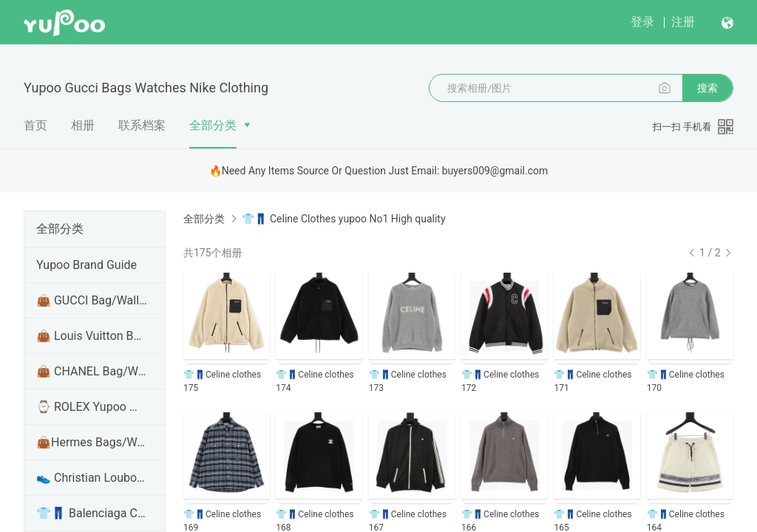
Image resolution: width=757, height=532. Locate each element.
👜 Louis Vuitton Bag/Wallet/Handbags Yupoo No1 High (92, 336)
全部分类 (213, 125)
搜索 (707, 88)
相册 (83, 125)
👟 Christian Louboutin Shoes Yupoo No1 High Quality (92, 478)
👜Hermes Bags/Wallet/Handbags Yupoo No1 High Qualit (92, 442)
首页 (35, 125)
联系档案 (142, 125)
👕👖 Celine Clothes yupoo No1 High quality (343, 219)
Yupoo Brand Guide (86, 265)
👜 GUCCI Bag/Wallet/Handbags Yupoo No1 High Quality (92, 300)
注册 (683, 22)
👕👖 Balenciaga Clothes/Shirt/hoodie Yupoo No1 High (92, 513)
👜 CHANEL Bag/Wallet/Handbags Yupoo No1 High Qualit (92, 371)
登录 (642, 22)
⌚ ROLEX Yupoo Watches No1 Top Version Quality (92, 407)
